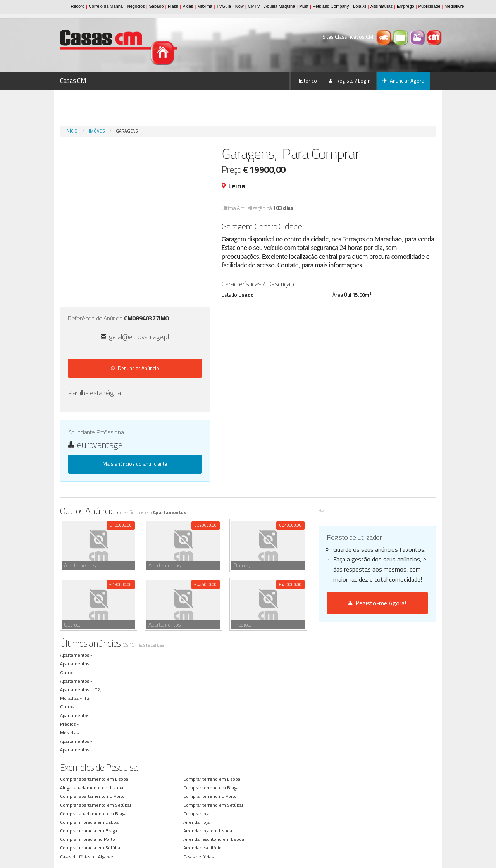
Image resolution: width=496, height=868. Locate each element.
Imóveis (97, 131)
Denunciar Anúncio (135, 368)
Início (71, 131)
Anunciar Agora (403, 81)
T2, (98, 690)
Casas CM (73, 81)
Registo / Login (350, 81)
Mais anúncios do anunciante (135, 464)
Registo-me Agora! (377, 603)
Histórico (307, 81)
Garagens (127, 131)
